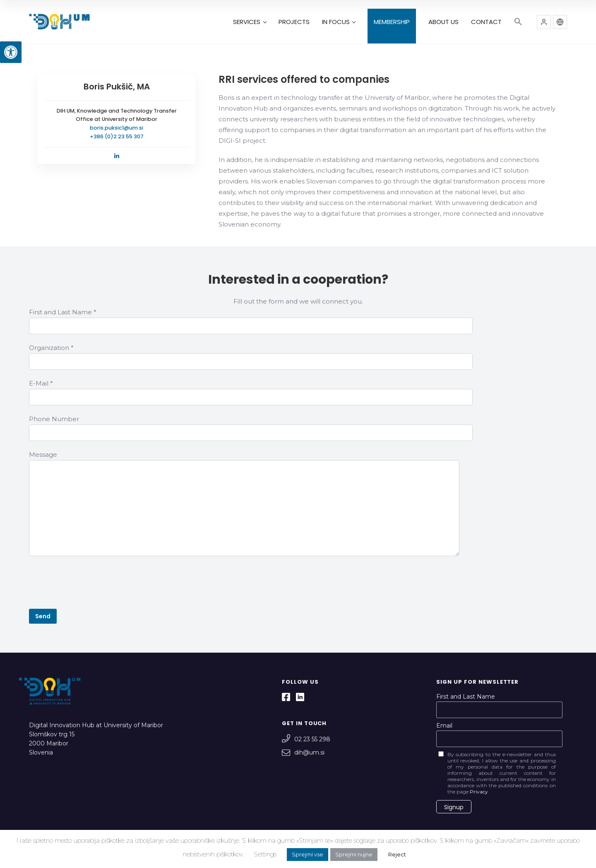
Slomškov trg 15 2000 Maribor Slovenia (52, 743)
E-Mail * (41, 383)
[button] (11, 52)
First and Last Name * (63, 312)
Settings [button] (265, 854)
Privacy (479, 792)
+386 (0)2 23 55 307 (117, 136)
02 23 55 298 (306, 739)
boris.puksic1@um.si (117, 128)
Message (43, 454)
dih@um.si (303, 752)
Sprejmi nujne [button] (354, 854)
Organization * (51, 348)
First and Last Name (466, 697)
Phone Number (54, 419)
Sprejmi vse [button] (308, 854)
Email (444, 726)
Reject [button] (397, 854)
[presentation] (92, 584)
